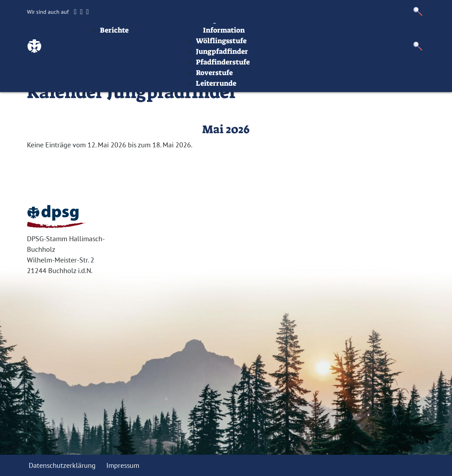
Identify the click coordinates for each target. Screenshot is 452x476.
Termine (211, 34)
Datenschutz (404, 34)
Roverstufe (258, 97)
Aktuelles (166, 44)
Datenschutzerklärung (62, 465)
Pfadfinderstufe (266, 87)
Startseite (113, 34)
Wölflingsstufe (265, 66)
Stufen (244, 34)
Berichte (158, 55)
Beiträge (151, 34)
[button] (418, 12)
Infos (322, 34)
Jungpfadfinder (265, 76)
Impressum (357, 34)
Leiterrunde (260, 108)
